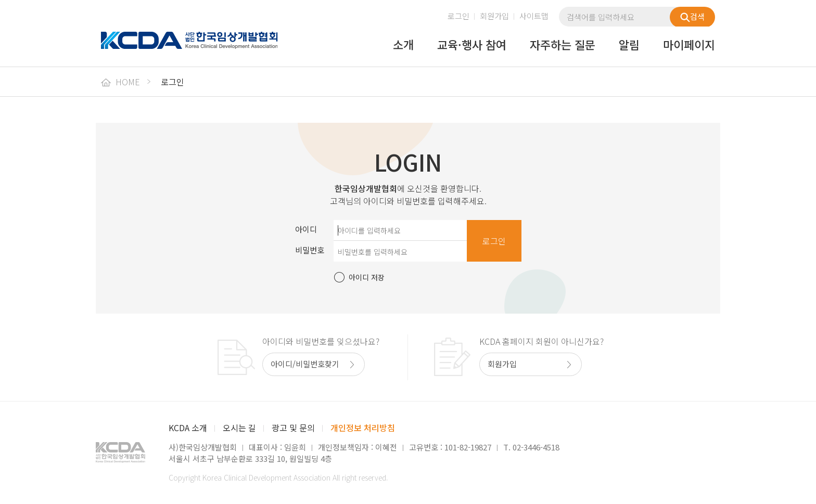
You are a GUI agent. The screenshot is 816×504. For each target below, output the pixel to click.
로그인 (458, 16)
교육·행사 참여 (472, 45)
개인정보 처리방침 (363, 428)
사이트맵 (534, 16)
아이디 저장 (367, 277)
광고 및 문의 (293, 428)
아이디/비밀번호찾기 (305, 364)
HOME (120, 82)
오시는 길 (239, 428)
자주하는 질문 (563, 45)
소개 (403, 45)
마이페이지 (689, 45)
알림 (629, 45)
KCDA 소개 (188, 428)
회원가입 (494, 16)
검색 (692, 17)
